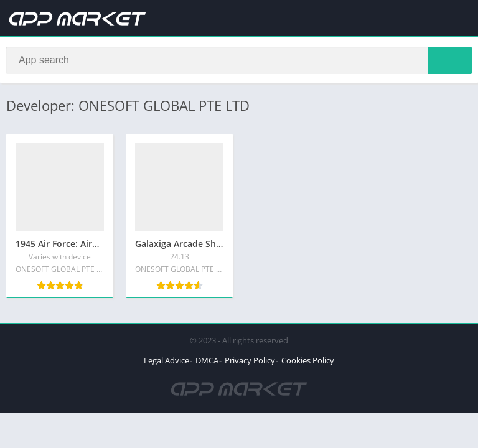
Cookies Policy (308, 360)
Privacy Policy (250, 360)
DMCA (207, 360)
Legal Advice (166, 360)
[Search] (239, 60)
